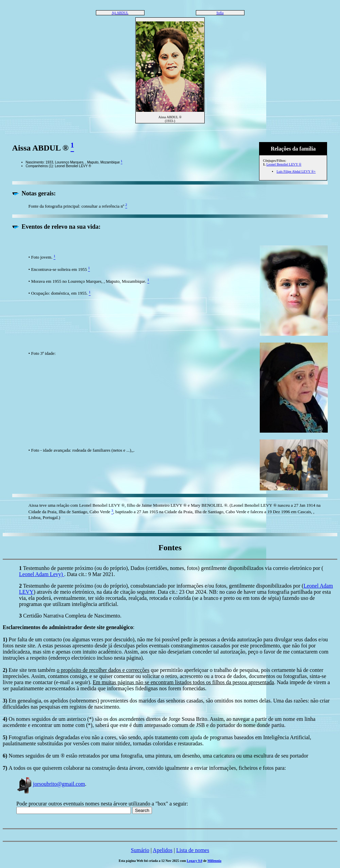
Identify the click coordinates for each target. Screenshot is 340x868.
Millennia (214, 861)
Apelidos (163, 850)
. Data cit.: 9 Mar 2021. (90, 574)
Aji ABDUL (120, 13)
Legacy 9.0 (194, 861)
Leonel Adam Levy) (42, 574)
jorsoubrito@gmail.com (51, 784)
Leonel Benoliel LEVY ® (284, 164)
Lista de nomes (193, 850)
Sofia (220, 13)
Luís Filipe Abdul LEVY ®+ (296, 171)
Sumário (140, 850)
